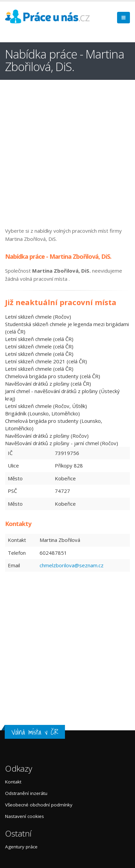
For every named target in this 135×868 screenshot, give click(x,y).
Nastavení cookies (25, 816)
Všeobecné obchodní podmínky (39, 805)
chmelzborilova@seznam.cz (72, 565)
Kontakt (13, 782)
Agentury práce (21, 847)
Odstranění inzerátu (26, 793)
